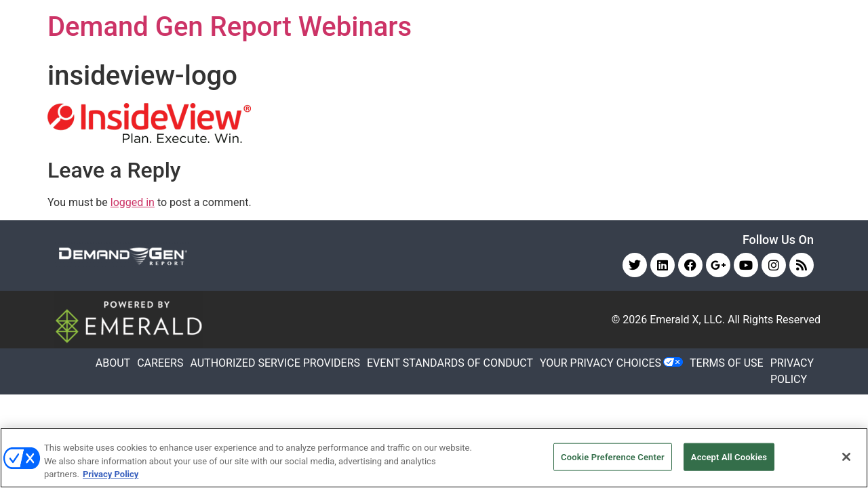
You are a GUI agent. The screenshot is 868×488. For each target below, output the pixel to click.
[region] (434, 458)
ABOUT (113, 363)
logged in (133, 202)
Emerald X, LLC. (687, 320)
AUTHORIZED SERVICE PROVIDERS (275, 363)
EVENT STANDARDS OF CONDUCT (450, 363)
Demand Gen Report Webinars (230, 27)
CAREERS (160, 363)
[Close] (846, 457)
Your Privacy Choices (600, 363)
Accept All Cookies (729, 456)
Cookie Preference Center (613, 456)
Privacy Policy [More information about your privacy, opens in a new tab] (111, 474)
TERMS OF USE (727, 363)
